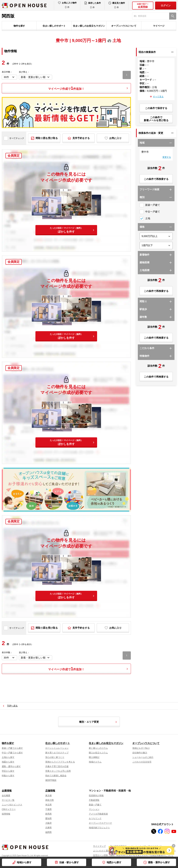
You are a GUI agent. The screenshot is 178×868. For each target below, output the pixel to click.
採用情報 (6, 814)
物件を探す (19, 26)
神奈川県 (50, 800)
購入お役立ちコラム (98, 753)
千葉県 (48, 809)
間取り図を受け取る (47, 138)
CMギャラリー (9, 809)
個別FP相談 (51, 780)
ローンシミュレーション (57, 748)
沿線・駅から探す (69, 862)
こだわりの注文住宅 (142, 762)
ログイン (166, 5)
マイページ (159, 26)
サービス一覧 (8, 800)
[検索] (173, 16)
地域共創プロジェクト (99, 828)
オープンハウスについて (124, 26)
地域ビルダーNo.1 (141, 748)
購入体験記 (94, 757)
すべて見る (158, 97)
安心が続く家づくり (55, 757)
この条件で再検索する (156, 179)
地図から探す (114, 862)
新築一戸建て (95, 805)
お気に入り (115, 138)
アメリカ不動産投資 (98, 814)
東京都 (48, 796)
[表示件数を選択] (9, 77)
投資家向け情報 (96, 796)
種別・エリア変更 (99, 722)
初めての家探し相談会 (56, 776)
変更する (167, 157)
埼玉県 (48, 805)
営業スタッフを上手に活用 (58, 771)
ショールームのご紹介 (143, 757)
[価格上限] (156, 245)
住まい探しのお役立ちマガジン (89, 26)
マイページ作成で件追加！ (66, 88)
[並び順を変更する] (36, 77)
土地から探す (8, 757)
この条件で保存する (156, 108)
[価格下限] (156, 236)
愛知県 (48, 818)
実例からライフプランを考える (60, 762)
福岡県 (48, 832)
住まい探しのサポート (54, 26)
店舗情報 (50, 791)
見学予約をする (81, 138)
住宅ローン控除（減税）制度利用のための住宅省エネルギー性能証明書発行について (133, 855)
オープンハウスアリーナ (100, 823)
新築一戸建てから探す (12, 748)
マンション (94, 809)
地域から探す (24, 862)
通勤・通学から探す (159, 862)
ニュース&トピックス (12, 805)
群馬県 (48, 814)
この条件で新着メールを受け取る (156, 119)
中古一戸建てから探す (12, 753)
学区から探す (8, 771)
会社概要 (6, 796)
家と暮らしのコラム (98, 748)
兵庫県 (48, 828)
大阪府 (48, 823)
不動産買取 (94, 800)
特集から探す (8, 776)
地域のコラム (95, 762)
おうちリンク (95, 818)
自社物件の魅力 (140, 753)
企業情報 (7, 791)
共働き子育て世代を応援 (57, 766)
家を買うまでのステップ (57, 753)
